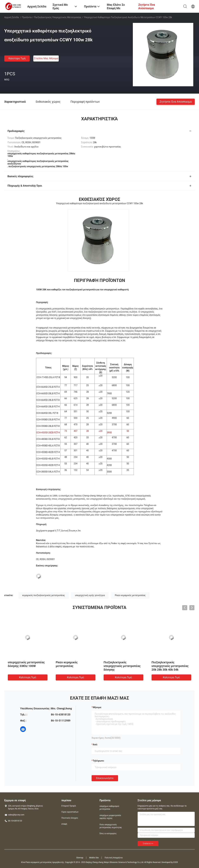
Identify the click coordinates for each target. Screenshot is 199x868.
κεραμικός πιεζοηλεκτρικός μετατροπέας (44, 595)
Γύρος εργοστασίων (70, 812)
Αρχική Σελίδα (12, 17)
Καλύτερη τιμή (17, 58)
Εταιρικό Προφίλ (69, 806)
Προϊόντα (27, 17)
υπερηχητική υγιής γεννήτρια (90, 595)
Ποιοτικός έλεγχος (70, 818)
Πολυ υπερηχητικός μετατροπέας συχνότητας (111, 826)
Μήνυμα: (97, 707)
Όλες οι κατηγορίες (108, 834)
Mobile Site (94, 858)
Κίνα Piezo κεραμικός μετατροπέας (36, 862)
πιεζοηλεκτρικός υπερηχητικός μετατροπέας (58, 17)
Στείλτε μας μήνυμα (46, 58)
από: (95, 745)
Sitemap (80, 858)
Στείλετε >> (148, 844)
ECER (176, 862)
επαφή (64, 824)
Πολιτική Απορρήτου (114, 858)
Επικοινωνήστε (105, 778)
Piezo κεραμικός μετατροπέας (130, 595)
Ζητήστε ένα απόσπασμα (176, 101)
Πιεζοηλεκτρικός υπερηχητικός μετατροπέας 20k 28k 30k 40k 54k (170, 666)
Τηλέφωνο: (99, 761)
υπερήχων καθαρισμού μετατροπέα (109, 808)
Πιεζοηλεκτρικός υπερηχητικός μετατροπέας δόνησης (122, 666)
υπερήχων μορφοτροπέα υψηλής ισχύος (110, 817)
